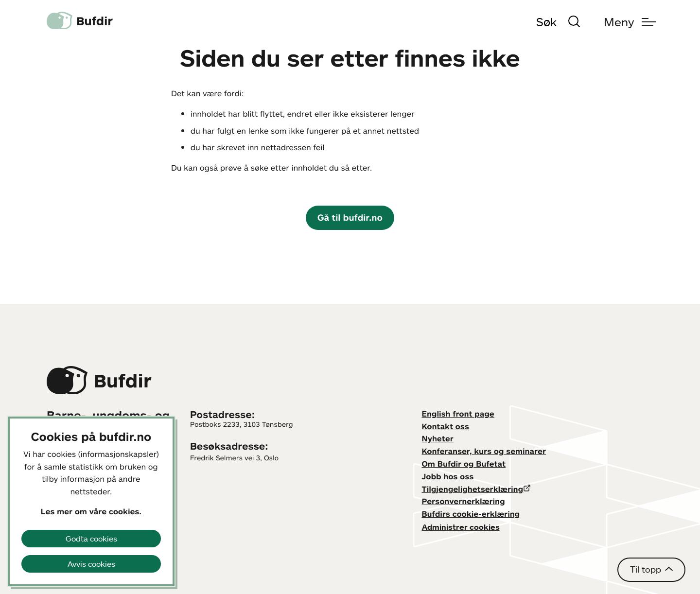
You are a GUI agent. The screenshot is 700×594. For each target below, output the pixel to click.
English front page (458, 414)
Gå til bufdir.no (350, 217)
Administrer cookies (461, 527)
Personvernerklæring (464, 501)
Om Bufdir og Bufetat (464, 464)
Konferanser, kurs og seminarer (484, 451)
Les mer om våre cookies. (91, 511)
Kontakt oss (446, 426)
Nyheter (438, 438)
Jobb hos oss (448, 476)
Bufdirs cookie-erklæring (471, 514)
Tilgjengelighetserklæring (473, 489)
